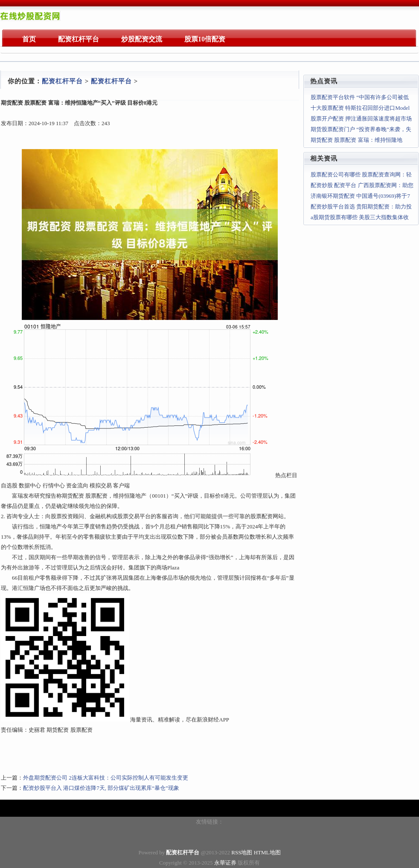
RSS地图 (242, 852)
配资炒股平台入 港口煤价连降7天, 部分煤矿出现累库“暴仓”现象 (101, 788)
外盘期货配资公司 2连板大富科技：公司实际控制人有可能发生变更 (106, 778)
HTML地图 (267, 852)
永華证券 (225, 863)
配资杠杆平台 (62, 81)
